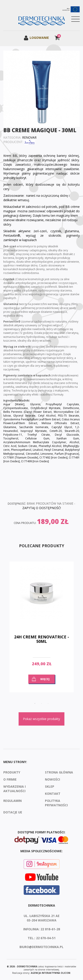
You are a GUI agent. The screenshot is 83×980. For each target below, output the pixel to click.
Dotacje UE (13, 812)
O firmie (10, 779)
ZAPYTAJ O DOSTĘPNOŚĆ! (42, 508)
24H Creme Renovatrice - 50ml (42, 639)
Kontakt (53, 794)
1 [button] (35, 703)
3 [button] (48, 703)
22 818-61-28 (50, 929)
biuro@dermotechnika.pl (41, 947)
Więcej (45, 679)
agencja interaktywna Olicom (50, 973)
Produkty (12, 772)
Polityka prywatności (56, 803)
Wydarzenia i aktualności (14, 789)
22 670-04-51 (46, 938)
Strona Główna (59, 772)
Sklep (50, 786)
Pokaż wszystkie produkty (41, 719)
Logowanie (36, 38)
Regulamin (13, 801)
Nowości (52, 779)
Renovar (29, 137)
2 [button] (42, 703)
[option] (42, 630)
